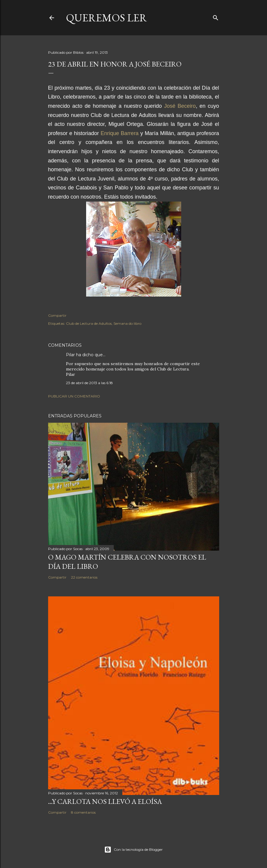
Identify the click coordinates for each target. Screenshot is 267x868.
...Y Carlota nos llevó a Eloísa (105, 801)
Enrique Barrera (120, 133)
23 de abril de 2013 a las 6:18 (89, 383)
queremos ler (106, 18)
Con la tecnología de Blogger (133, 850)
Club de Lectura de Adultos (89, 323)
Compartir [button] (57, 315)
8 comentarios (83, 812)
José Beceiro (180, 106)
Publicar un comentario (74, 396)
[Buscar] (216, 16)
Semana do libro (127, 323)
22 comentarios (84, 577)
